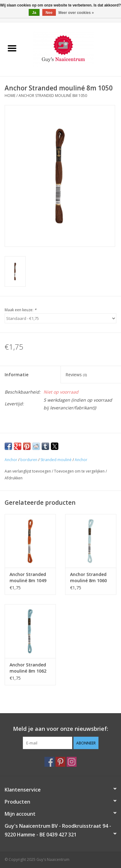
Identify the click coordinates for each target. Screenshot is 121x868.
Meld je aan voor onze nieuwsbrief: (60, 729)
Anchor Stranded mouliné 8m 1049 (28, 577)
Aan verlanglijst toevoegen (28, 471)
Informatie (17, 375)
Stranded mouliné (56, 460)
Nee (49, 13)
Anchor (11, 460)
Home (10, 96)
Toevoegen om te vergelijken (80, 471)
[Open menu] (12, 48)
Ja (34, 13)
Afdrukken (14, 478)
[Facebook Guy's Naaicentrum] (49, 762)
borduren (29, 460)
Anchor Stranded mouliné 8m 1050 (53, 96)
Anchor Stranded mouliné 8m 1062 (28, 668)
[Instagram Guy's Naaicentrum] (72, 762)
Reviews (76, 375)
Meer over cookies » (76, 13)
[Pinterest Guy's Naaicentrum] (60, 762)
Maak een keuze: (21, 310)
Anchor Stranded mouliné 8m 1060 (88, 577)
